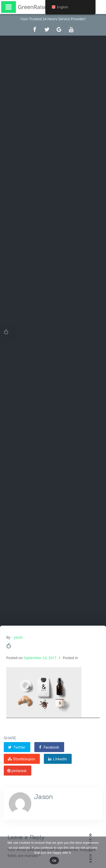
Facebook (49, 747)
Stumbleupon (21, 759)
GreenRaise (32, 7)
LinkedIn (57, 759)
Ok (54, 861)
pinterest (17, 771)
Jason (18, 637)
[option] (53, 676)
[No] (100, 852)
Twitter (16, 747)
